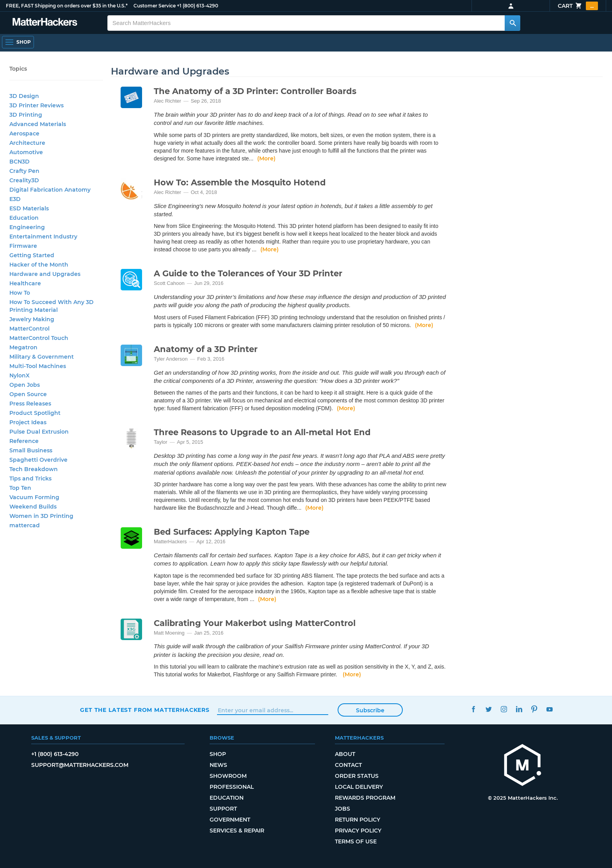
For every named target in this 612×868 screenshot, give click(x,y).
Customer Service (155, 6)
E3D (15, 199)
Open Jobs (25, 385)
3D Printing (26, 115)
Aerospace (24, 133)
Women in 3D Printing (41, 516)
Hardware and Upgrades (45, 274)
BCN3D (20, 162)
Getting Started (32, 255)
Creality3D (24, 180)
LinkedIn (519, 709)
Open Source (28, 394)
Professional (232, 787)
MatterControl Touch (39, 338)
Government (230, 820)
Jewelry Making (32, 319)
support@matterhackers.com (80, 765)
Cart (578, 6)
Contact (348, 765)
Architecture (27, 143)
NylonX (20, 375)
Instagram (504, 709)
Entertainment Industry (43, 237)
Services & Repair (237, 831)
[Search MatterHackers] (512, 23)
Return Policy (358, 820)
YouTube (549, 709)
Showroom (228, 776)
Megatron (23, 347)
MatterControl (29, 329)
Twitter (488, 709)
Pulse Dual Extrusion (39, 432)
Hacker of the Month (39, 265)
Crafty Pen (24, 171)
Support (223, 809)
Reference (24, 441)
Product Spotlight (35, 413)
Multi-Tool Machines (38, 366)
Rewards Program (365, 798)
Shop (218, 754)
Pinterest (534, 709)
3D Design (24, 96)
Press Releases (30, 404)
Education (24, 218)
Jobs (342, 809)
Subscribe (370, 710)
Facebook (473, 709)
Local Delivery (359, 787)
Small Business (31, 450)
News (218, 765)
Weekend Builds (33, 507)
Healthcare (25, 283)
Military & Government (42, 357)
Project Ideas (28, 422)
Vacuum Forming (34, 497)
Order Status (357, 776)
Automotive (26, 152)
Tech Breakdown (34, 469)
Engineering (27, 227)
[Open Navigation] (18, 42)
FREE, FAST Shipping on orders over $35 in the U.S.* (67, 6)
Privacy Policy (358, 831)
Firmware (23, 246)
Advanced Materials (38, 124)
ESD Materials (29, 208)
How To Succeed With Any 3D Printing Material (52, 306)
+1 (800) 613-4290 (197, 6)
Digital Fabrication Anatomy (50, 190)
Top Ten (20, 488)
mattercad (25, 525)
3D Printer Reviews (36, 105)
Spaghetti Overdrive (38, 460)
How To (20, 293)
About (345, 754)
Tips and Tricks (30, 478)
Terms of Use (356, 841)
